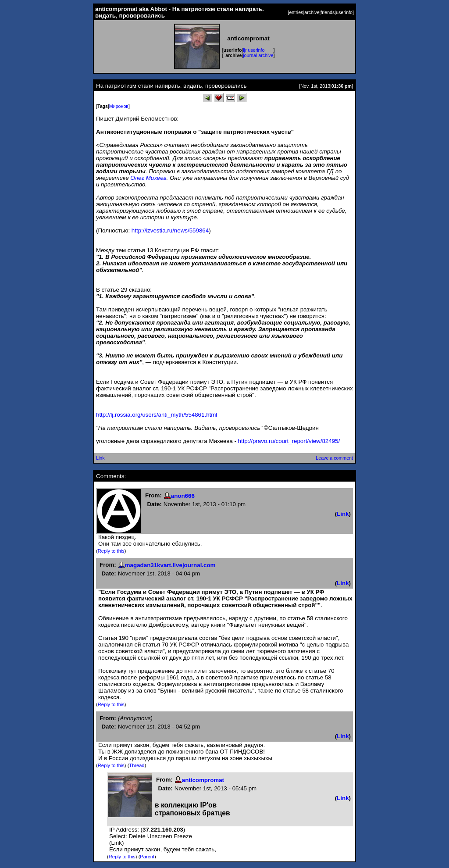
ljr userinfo (254, 50)
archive (312, 12)
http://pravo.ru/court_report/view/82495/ (289, 441)
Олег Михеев (148, 178)
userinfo (344, 12)
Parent (147, 857)
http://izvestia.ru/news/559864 (170, 230)
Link (100, 458)
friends (328, 12)
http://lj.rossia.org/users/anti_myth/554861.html (157, 415)
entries (296, 12)
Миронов (119, 106)
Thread (137, 765)
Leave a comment (334, 458)
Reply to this (111, 551)
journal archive (258, 55)
